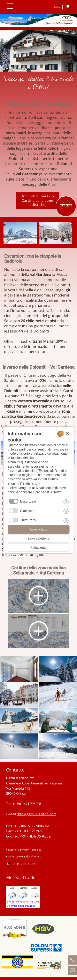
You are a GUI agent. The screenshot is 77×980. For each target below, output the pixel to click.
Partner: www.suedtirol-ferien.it (24, 857)
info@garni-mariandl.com (37, 814)
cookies (37, 850)
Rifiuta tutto (38, 548)
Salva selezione (39, 539)
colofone (11, 850)
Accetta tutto (39, 529)
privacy (24, 850)
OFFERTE (66, 205)
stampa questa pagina (25, 864)
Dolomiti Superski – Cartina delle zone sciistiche (38, 200)
